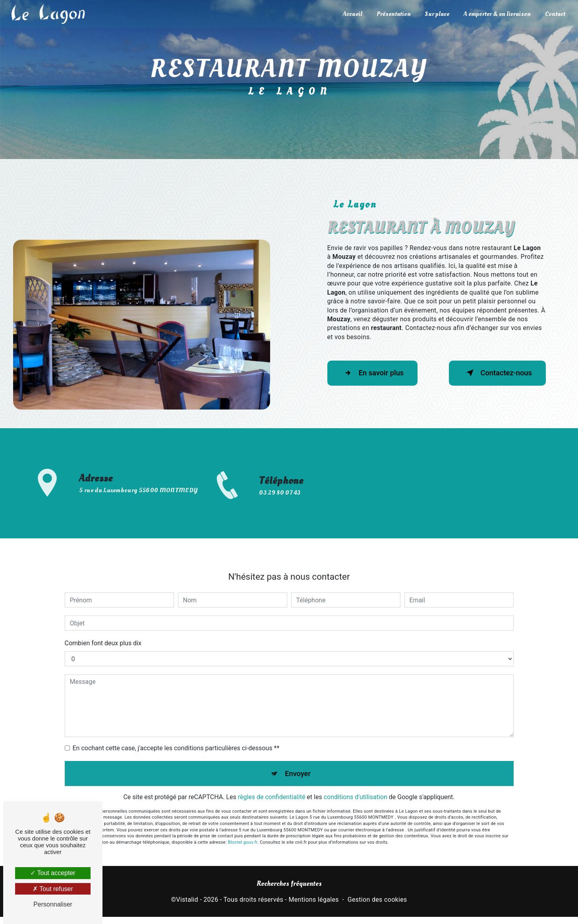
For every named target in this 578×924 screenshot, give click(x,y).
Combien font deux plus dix (103, 623)
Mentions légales (313, 901)
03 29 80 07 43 (280, 513)
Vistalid (187, 901)
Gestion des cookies (377, 901)
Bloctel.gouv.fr (243, 824)
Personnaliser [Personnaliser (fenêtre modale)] (53, 904)
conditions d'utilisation (356, 779)
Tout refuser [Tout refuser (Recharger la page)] (53, 889)
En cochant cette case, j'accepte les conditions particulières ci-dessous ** (176, 728)
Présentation (393, 14)
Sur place (436, 14)
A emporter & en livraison (496, 14)
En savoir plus (376, 373)
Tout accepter (53, 873)
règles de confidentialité (272, 779)
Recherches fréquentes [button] (289, 885)
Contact (554, 14)
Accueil (352, 14)
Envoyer (298, 754)
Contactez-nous (494, 373)
